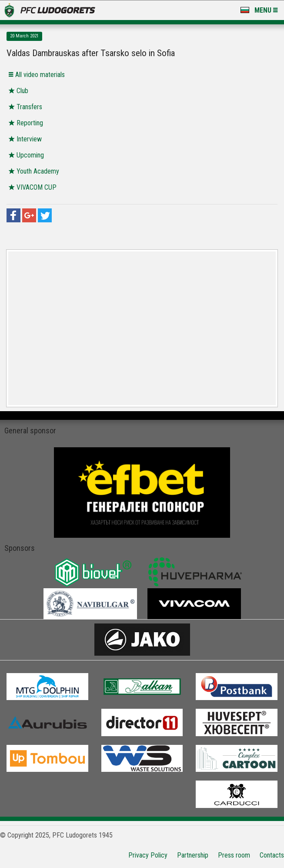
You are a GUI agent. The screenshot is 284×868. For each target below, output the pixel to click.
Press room (234, 855)
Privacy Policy (148, 855)
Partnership (193, 855)
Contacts (272, 855)
